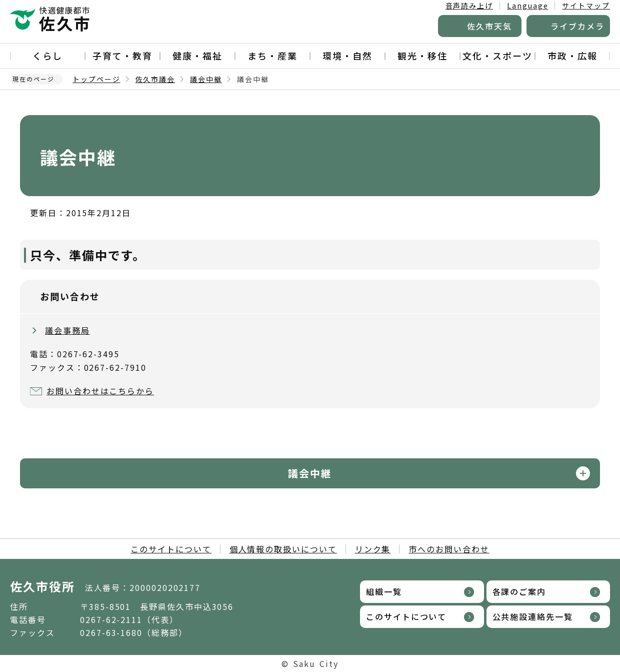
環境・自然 (347, 56)
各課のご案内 (519, 591)
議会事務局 (67, 330)
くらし (47, 56)
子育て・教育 (122, 56)
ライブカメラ (577, 26)
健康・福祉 (197, 56)
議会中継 (206, 79)
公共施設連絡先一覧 (533, 616)
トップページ (96, 79)
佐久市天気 (489, 26)
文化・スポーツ (497, 56)
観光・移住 (422, 56)
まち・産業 (272, 56)
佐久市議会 (155, 79)
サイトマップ (586, 6)
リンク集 (373, 549)
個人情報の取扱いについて (283, 549)
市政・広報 (572, 56)
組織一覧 (384, 591)
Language (527, 6)
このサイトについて (171, 549)
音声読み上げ (469, 6)
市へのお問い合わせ (449, 549)
